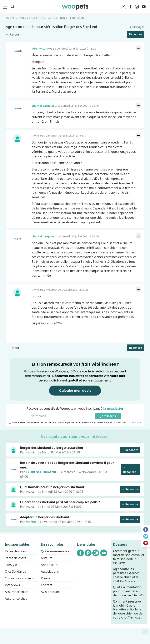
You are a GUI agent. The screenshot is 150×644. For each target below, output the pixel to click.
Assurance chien (17, 592)
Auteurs (47, 558)
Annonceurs (50, 565)
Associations (50, 571)
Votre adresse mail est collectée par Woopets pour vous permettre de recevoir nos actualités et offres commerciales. (75, 422)
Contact (47, 585)
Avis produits (50, 592)
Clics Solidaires (15, 571)
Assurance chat (16, 598)
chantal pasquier (17, 108)
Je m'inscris (108, 416)
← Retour (13, 34)
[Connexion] (123, 7)
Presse (46, 578)
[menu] (6, 7)
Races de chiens (16, 551)
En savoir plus (134, 422)
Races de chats (15, 558)
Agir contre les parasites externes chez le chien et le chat (126, 575)
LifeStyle (11, 565)
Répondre (136, 34)
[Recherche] (12, 7)
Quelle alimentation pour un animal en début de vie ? (129, 591)
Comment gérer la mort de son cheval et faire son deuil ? (129, 557)
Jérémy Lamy (18, 51)
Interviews (12, 585)
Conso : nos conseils (19, 578)
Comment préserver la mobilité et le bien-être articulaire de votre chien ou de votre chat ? (128, 609)
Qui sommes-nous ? (55, 551)
